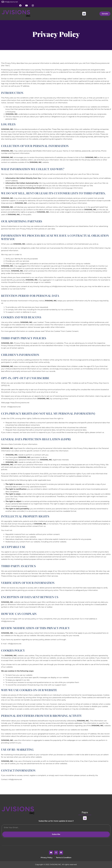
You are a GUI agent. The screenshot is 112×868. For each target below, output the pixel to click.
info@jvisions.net (11, 2)
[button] (84, 14)
